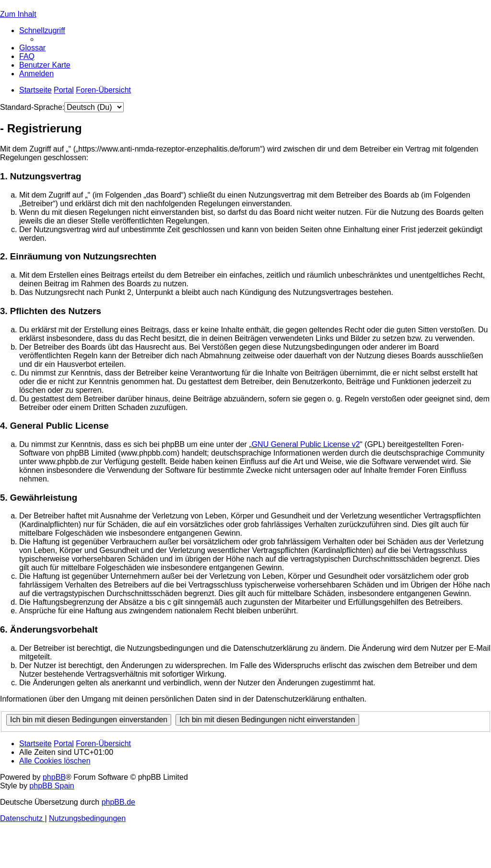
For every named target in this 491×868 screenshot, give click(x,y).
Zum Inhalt (18, 14)
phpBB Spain (52, 786)
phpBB (54, 777)
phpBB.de (118, 802)
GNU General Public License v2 (306, 444)
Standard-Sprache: (32, 107)
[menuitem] (32, 48)
